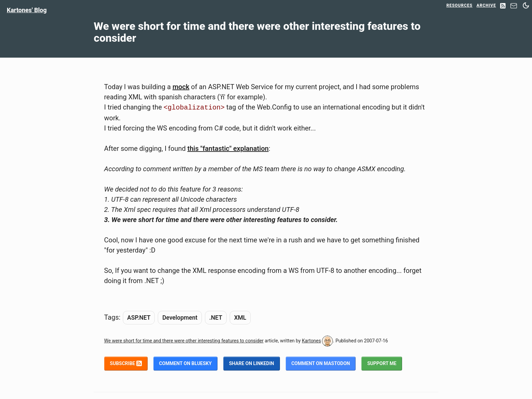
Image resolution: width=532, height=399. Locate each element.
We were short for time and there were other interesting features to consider (184, 341)
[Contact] (514, 8)
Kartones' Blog (27, 10)
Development (180, 318)
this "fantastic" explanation (228, 148)
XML (240, 318)
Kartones (311, 341)
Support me (382, 363)
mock (181, 87)
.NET (216, 318)
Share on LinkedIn (252, 363)
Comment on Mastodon (321, 363)
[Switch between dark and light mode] (526, 5)
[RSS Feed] (503, 6)
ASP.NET (139, 318)
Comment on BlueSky (185, 363)
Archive (486, 5)
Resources (460, 5)
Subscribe (126, 363)
